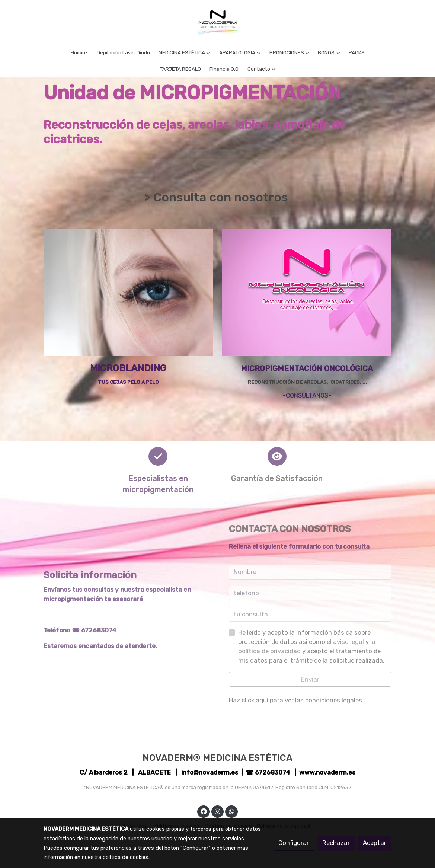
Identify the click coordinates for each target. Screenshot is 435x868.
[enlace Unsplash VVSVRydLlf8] (128, 292)
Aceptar (375, 843)
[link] (217, 22)
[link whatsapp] (231, 811)
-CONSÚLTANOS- (307, 395)
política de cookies (126, 857)
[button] (185, 53)
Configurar (294, 843)
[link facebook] (204, 811)
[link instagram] (218, 811)
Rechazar (336, 843)
